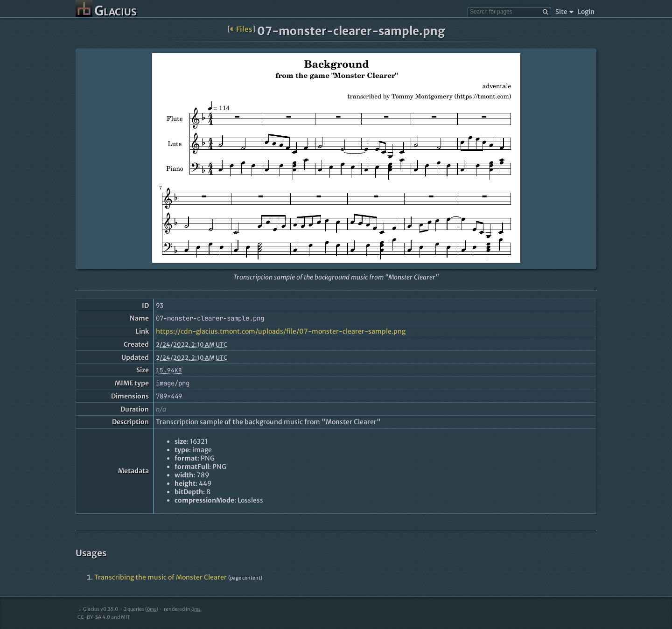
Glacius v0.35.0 (98, 609)
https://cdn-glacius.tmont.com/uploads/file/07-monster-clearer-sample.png (281, 331)
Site (564, 12)
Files (241, 29)
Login (586, 12)
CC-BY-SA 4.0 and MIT (104, 617)
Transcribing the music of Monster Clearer (161, 577)
